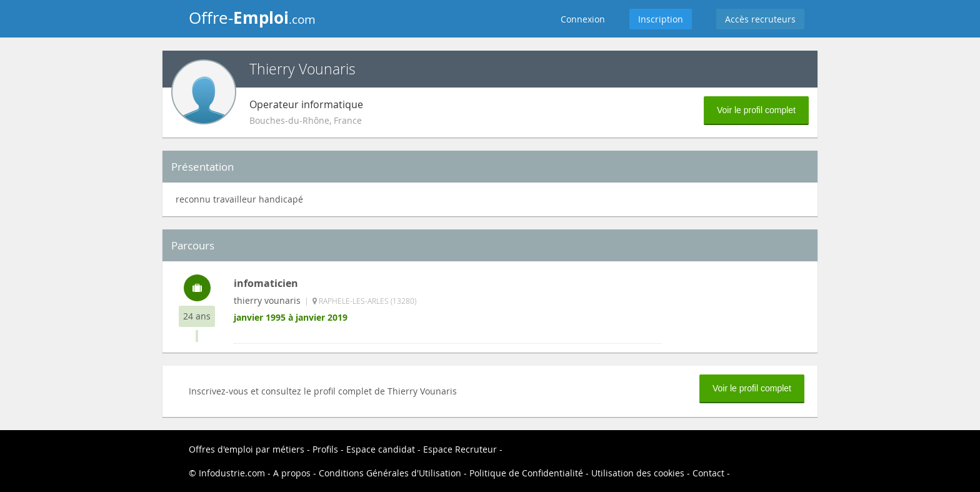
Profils (325, 449)
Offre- (252, 18)
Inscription (661, 19)
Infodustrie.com (232, 473)
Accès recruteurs (760, 19)
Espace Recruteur (460, 449)
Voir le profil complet (756, 110)
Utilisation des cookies (638, 473)
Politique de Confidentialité (526, 473)
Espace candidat (381, 449)
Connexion (583, 19)
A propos (292, 473)
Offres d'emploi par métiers (247, 449)
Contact (708, 473)
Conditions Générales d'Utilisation (390, 473)
